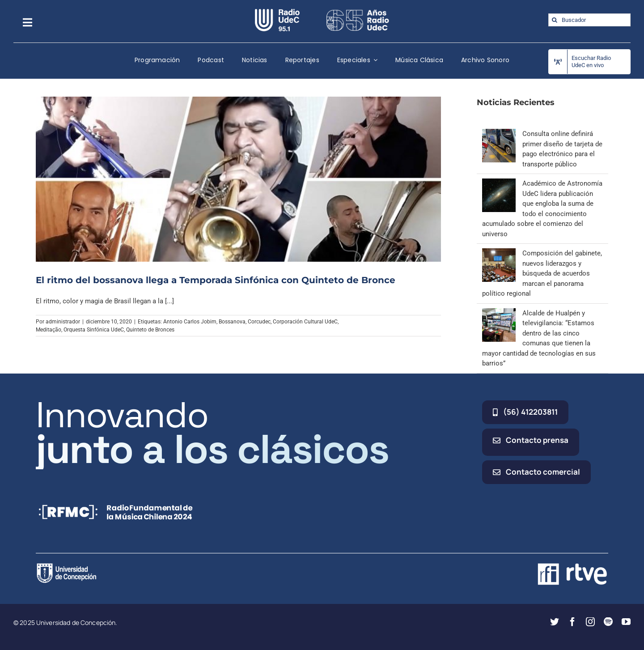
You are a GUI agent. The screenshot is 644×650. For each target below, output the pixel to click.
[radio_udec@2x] (277, 12)
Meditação (49, 330)
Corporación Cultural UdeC (305, 322)
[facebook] (572, 622)
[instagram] (590, 622)
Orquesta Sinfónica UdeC (94, 330)
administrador (63, 322)
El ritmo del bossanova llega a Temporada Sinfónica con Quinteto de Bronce (216, 280)
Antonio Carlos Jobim (190, 322)
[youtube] (626, 622)
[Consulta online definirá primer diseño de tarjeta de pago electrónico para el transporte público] (499, 134)
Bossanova (232, 322)
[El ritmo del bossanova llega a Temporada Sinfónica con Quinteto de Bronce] (238, 179)
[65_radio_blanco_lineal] (358, 12)
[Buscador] (589, 20)
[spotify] (608, 622)
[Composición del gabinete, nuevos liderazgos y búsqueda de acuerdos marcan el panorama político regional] (499, 253)
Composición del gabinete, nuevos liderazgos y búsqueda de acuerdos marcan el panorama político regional (542, 273)
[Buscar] (555, 20)
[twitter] (555, 622)
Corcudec (259, 322)
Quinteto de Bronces (150, 330)
